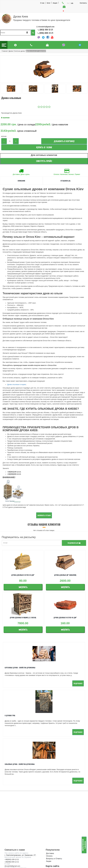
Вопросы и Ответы (54, 815)
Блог (49, 3)
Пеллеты (50, 832)
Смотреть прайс (44, 161)
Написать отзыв (44, 515)
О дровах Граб (52, 668)
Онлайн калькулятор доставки (19, 855)
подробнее (36, 689)
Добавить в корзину (64, 141)
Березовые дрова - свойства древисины (20, 668)
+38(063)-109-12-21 (12, 816)
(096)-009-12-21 (46, 33)
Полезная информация (56, 842)
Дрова (49, 826)
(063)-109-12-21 (46, 30)
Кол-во (4, 136)
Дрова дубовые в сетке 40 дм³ (65, 618)
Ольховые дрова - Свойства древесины (20, 721)
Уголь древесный (53, 834)
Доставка (50, 810)
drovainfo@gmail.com (12, 823)
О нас (42, 3)
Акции (55, 3)
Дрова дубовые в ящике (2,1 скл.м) (23, 618)
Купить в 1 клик (44, 147)
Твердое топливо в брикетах (58, 829)
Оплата (49, 813)
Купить (23, 587)
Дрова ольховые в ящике (17, 384)
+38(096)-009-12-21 (12, 819)
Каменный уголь (53, 837)
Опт (48, 839)
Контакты (83, 3)
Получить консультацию (84, 845)
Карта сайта (52, 823)
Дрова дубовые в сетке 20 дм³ (23, 575)
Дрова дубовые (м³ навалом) (65, 575)
